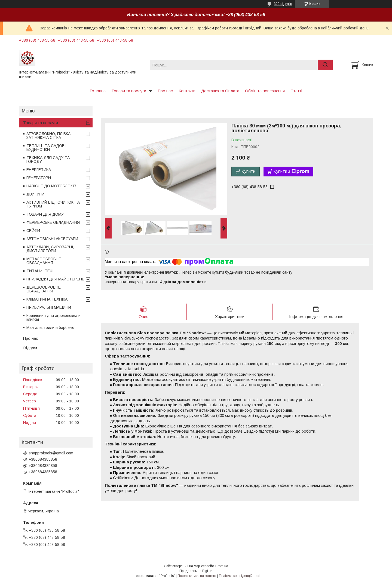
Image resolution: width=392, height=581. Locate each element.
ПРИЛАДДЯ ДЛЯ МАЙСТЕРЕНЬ (55, 279)
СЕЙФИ (33, 231)
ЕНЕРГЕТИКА (39, 170)
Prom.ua (222, 566)
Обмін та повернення (265, 91)
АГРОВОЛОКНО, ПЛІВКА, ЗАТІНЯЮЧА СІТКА (49, 136)
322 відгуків (283, 4)
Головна (98, 91)
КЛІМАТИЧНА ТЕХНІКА (47, 299)
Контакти (187, 91)
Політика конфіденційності (240, 576)
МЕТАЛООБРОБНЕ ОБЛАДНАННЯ (44, 261)
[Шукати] (325, 65)
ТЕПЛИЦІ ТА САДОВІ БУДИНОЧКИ (46, 148)
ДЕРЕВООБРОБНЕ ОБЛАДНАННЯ (44, 289)
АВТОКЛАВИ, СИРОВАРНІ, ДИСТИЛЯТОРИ (50, 249)
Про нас (165, 91)
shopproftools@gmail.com (51, 453)
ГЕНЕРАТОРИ (39, 178)
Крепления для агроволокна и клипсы (53, 317)
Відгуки (30, 348)
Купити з (291, 172)
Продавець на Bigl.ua (196, 571)
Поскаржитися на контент (197, 576)
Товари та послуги (129, 91)
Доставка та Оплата (220, 91)
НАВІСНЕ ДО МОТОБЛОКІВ (51, 186)
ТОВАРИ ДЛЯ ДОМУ (45, 214)
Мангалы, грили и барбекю (50, 328)
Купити (248, 171)
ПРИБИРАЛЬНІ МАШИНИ (49, 307)
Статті (296, 91)
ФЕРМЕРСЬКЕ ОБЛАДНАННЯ (53, 222)
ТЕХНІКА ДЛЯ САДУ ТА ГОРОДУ (48, 160)
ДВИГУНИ (35, 194)
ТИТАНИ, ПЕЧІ (40, 271)
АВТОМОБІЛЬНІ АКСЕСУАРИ (52, 239)
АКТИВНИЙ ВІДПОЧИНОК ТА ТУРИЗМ (53, 204)
